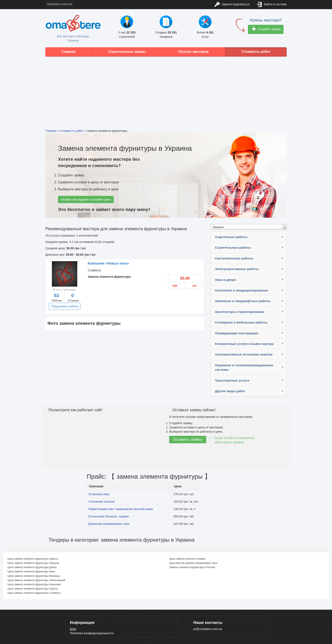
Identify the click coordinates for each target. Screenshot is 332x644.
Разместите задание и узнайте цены (86, 199)
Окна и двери (225, 280)
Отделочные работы (231, 237)
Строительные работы (233, 247)
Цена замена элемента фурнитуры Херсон (33, 589)
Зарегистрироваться (232, 5)
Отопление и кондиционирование (241, 290)
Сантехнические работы (234, 258)
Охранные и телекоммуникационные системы (244, 367)
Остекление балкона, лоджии (109, 516)
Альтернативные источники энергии (244, 354)
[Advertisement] (166, 89)
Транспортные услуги (232, 380)
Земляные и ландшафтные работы (243, 301)
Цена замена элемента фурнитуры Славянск (34, 593)
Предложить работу (65, 306)
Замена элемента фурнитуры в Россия (192, 567)
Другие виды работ (230, 391)
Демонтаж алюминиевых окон (109, 524)
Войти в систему (272, 5)
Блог (73, 629)
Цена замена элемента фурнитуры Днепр (32, 567)
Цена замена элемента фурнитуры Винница (33, 576)
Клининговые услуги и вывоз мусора (244, 344)
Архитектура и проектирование (240, 312)
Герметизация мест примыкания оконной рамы (121, 509)
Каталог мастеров (194, 52)
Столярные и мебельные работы (241, 322)
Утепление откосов (101, 502)
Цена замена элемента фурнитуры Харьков (33, 563)
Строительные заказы (127, 52)
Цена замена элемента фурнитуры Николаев (34, 584)
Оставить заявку (188, 439)
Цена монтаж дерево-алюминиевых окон (193, 563)
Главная (68, 52)
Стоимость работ (256, 52)
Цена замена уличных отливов (187, 559)
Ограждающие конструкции (237, 333)
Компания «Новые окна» (109, 263)
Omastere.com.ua (59, 4)
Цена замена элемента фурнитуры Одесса (33, 559)
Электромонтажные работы (237, 269)
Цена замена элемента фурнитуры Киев (31, 572)
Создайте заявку (266, 29)
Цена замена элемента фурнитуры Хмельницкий (36, 580)
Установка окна (99, 494)
